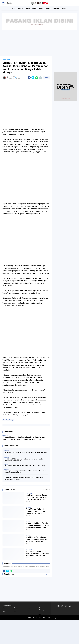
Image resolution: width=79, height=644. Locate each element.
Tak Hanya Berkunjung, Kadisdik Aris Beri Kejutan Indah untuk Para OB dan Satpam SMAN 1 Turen (25, 472)
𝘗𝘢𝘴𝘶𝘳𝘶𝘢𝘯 (29, 507)
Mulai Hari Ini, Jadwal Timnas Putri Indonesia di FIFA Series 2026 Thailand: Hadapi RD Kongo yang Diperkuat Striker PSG (37, 497)
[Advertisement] (39, 43)
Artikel (3, 608)
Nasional (20, 8)
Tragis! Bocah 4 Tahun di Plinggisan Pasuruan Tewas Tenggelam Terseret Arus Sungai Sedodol (36, 511)
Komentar (46, 78)
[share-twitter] (33, 78)
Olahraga (29, 493)
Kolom (28, 8)
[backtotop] (40, 616)
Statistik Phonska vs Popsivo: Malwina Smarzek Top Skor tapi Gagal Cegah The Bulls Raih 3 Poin (37, 553)
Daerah (13, 8)
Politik (34, 8)
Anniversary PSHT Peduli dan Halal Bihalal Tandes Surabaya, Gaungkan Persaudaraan (26, 453)
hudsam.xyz (53, 618)
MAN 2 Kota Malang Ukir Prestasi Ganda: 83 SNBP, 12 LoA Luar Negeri (25, 466)
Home (4, 59)
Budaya (16, 608)
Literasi (48, 8)
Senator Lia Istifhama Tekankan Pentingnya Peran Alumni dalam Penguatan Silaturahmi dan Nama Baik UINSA (37, 525)
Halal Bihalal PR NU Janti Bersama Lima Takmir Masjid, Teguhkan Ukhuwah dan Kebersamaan (24, 460)
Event (41, 608)
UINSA (28, 521)
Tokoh (64, 8)
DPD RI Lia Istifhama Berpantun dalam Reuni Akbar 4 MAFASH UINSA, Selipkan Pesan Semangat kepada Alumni (37, 539)
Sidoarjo (11, 420)
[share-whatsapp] (37, 78)
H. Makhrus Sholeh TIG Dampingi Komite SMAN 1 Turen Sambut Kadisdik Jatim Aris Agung (24, 478)
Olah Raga (56, 8)
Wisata (41, 8)
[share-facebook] (29, 78)
